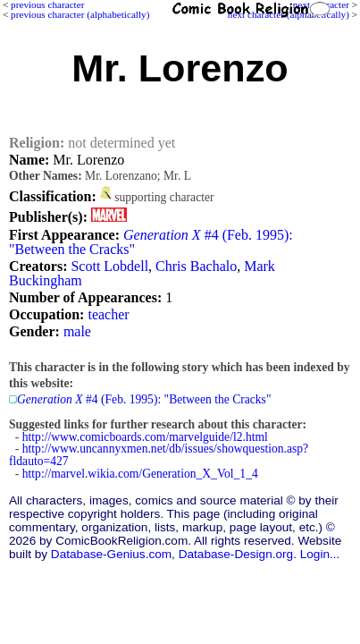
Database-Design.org (236, 554)
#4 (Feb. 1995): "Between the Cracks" (151, 242)
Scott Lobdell (109, 266)
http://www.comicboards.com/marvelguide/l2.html (145, 437)
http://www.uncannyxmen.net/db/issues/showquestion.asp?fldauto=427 (159, 455)
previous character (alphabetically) (80, 14)
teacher (108, 314)
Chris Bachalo (196, 266)
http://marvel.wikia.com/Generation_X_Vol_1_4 (140, 474)
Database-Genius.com (111, 554)
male (77, 331)
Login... (320, 554)
